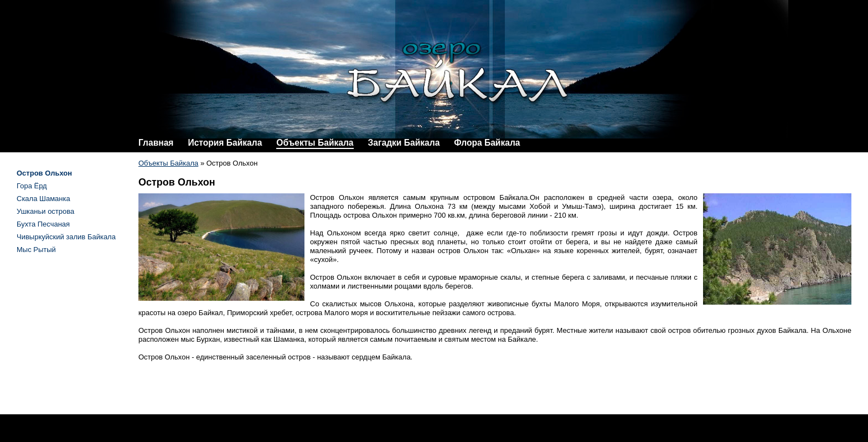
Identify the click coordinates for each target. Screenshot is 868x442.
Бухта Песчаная (43, 224)
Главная (156, 143)
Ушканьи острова (45, 211)
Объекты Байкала (315, 143)
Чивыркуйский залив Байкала (66, 237)
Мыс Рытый (36, 250)
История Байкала (225, 143)
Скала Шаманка (43, 199)
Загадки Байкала (404, 143)
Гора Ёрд (32, 186)
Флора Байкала (487, 143)
